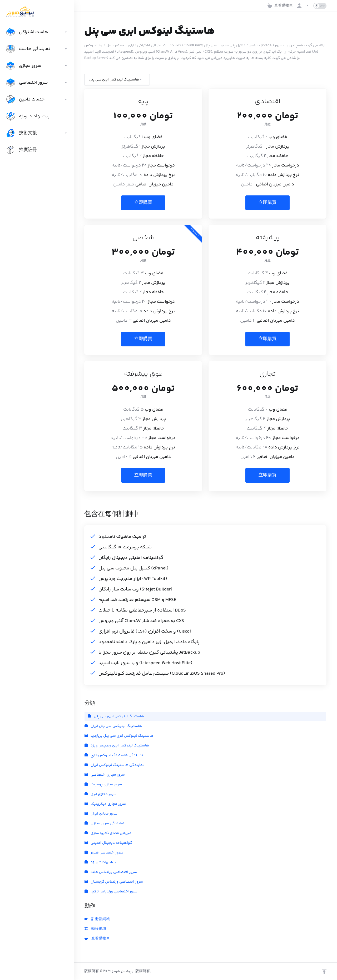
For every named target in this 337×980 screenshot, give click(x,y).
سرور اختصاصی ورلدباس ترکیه (111, 892)
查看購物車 (97, 939)
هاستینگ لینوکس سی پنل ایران (113, 726)
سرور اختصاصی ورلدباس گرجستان (114, 882)
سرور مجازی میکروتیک (105, 804)
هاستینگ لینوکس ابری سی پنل (116, 716)
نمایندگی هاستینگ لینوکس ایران (114, 765)
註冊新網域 (97, 919)
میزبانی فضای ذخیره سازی (108, 833)
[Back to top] (324, 971)
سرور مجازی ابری (100, 794)
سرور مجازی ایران (101, 814)
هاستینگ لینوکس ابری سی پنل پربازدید (119, 736)
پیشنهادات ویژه (100, 862)
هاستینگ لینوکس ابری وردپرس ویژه (117, 746)
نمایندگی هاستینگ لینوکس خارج (114, 755)
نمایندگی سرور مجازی (104, 824)
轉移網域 (95, 929)
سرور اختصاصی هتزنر (104, 853)
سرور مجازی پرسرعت (103, 785)
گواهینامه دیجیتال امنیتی (108, 843)
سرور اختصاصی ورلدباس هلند (111, 872)
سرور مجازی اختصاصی (105, 775)
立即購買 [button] (143, 203)
